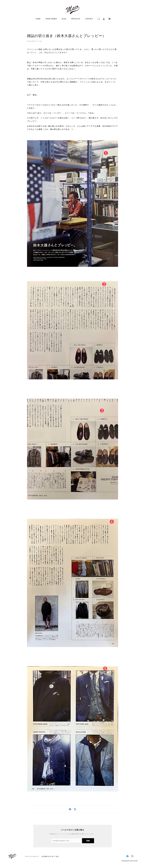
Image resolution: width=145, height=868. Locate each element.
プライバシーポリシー (32, 856)
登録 (88, 841)
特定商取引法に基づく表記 (50, 856)
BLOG (64, 19)
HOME (38, 19)
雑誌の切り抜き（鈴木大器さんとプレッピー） (67, 36)
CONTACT (89, 19)
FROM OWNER (51, 19)
